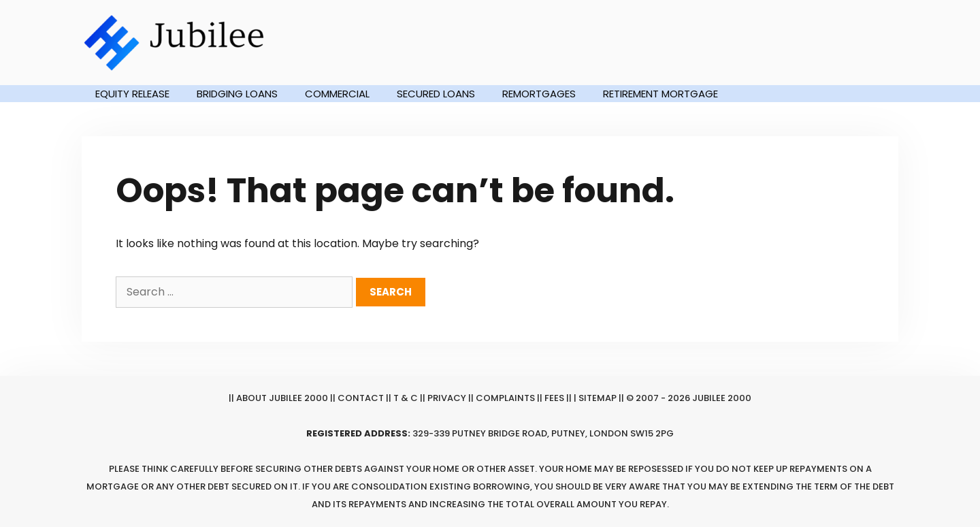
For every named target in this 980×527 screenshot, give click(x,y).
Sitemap (598, 398)
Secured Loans (436, 94)
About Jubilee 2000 (282, 398)
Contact (361, 398)
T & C (406, 398)
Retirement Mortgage (660, 94)
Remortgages (539, 94)
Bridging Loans (237, 94)
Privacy (447, 398)
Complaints (505, 398)
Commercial (337, 94)
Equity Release (132, 94)
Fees (554, 398)
